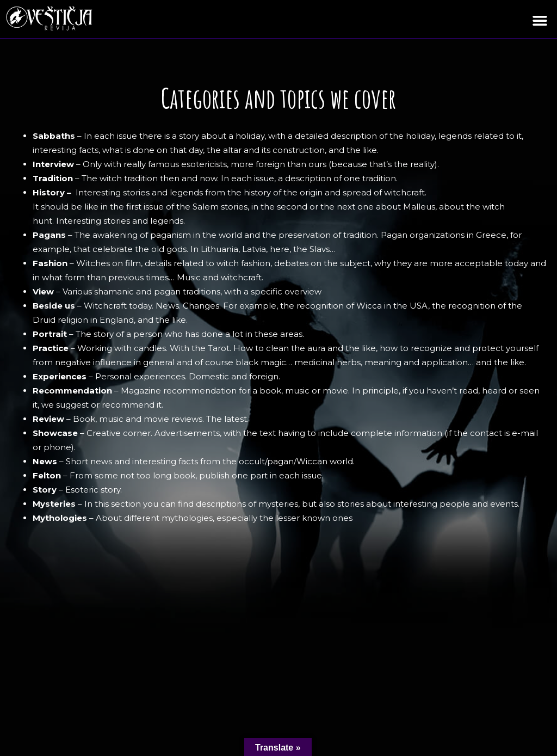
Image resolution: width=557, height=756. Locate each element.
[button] (540, 21)
